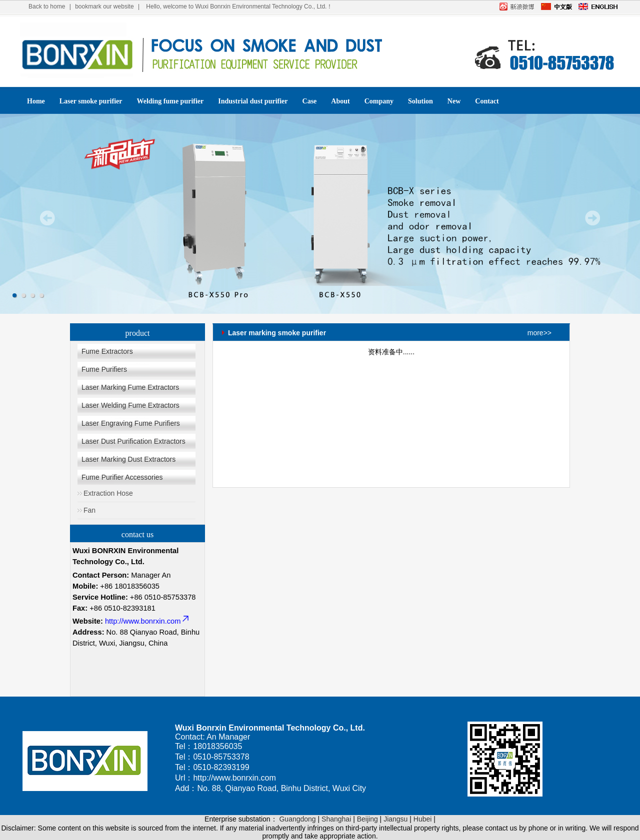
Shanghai (336, 819)
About (340, 101)
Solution (420, 101)
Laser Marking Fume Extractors (130, 387)
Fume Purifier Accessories (122, 477)
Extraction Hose (108, 493)
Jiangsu (395, 819)
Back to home (47, 6)
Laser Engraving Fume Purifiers (131, 423)
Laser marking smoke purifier (277, 330)
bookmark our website (104, 6)
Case (310, 101)
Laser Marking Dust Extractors (128, 459)
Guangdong (297, 819)
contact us (137, 534)
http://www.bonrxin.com (148, 621)
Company (379, 101)
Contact (487, 101)
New (454, 101)
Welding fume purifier (170, 101)
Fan (89, 510)
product (138, 333)
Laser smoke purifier (91, 101)
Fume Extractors (107, 351)
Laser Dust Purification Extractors (133, 441)
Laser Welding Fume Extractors (130, 405)
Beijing (367, 819)
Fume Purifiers (104, 369)
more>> (539, 333)
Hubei (423, 819)
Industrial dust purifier (253, 101)
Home (36, 101)
